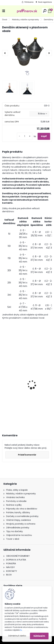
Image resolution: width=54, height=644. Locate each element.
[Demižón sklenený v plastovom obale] (27, 51)
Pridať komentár (27, 455)
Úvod (5, 20)
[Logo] (27, 11)
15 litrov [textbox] (42, 114)
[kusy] (25, 136)
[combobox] (39, 114)
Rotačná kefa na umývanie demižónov (26, 386)
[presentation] (5, 53)
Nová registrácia (45, 2)
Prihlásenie (29, 2)
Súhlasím (39, 636)
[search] (45, 11)
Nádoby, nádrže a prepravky (25, 20)
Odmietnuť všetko (17, 636)
